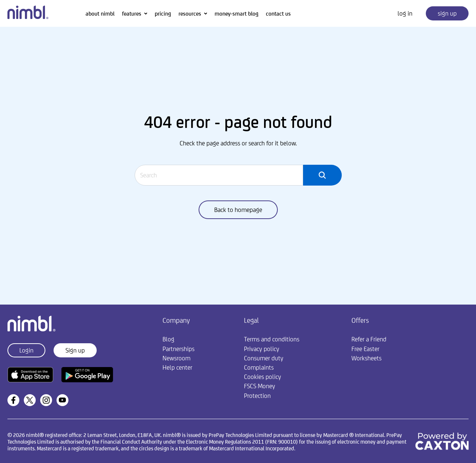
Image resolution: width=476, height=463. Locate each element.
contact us (278, 14)
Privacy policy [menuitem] (262, 349)
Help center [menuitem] (177, 367)
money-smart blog (237, 14)
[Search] (219, 175)
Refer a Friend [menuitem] (369, 339)
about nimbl (100, 14)
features (132, 14)
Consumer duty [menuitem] (264, 358)
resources (190, 14)
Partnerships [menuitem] (178, 349)
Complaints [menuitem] (259, 367)
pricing (163, 14)
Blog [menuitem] (168, 339)
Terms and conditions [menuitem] (272, 339)
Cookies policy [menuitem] (263, 377)
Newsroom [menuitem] (176, 358)
